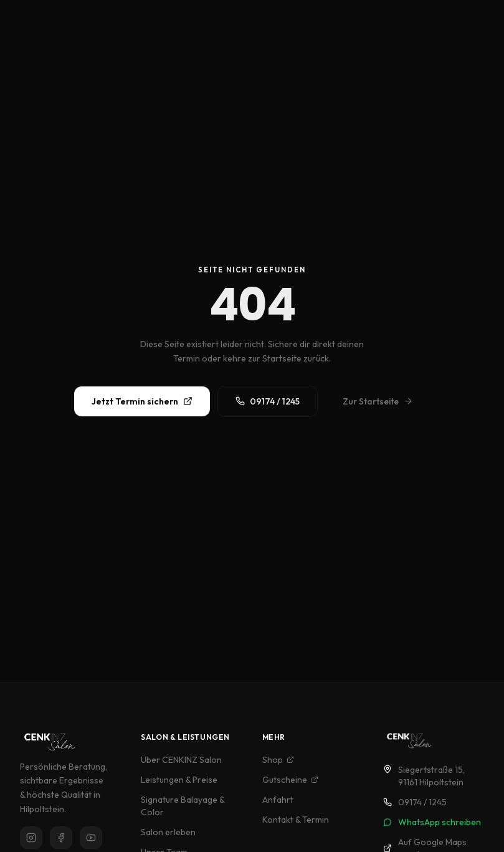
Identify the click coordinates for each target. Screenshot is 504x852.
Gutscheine (290, 780)
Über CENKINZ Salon (181, 760)
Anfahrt (278, 800)
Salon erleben (168, 832)
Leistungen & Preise (179, 780)
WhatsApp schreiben (432, 822)
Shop (278, 760)
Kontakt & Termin (296, 820)
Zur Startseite (378, 401)
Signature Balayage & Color (183, 806)
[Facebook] (61, 838)
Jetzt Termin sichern (142, 401)
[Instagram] (31, 838)
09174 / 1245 (268, 401)
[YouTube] (91, 838)
